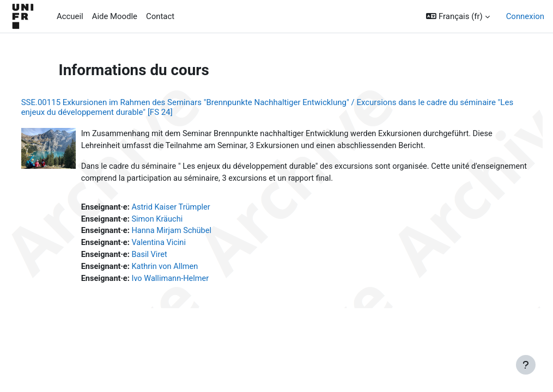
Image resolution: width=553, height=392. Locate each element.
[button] (458, 16)
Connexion (525, 16)
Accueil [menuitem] (70, 16)
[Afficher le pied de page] (526, 365)
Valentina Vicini (181, 245)
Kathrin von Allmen (187, 269)
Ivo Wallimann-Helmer (193, 281)
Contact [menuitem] (160, 16)
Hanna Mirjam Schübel (194, 233)
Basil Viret (171, 257)
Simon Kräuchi (179, 220)
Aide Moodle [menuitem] (115, 16)
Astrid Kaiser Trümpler (193, 209)
